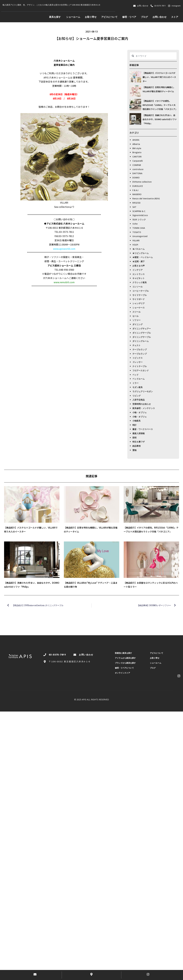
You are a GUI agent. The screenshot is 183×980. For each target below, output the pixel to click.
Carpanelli (138, 161)
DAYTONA (137, 173)
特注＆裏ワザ (139, 442)
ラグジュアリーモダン (143, 391)
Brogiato (137, 152)
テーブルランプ (140, 350)
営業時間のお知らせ (142, 404)
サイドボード (139, 299)
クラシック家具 (140, 282)
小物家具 (136, 421)
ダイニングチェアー (142, 329)
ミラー (135, 383)
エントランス (139, 274)
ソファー (136, 320)
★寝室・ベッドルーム (143, 257)
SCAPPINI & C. (139, 211)
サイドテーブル (140, 295)
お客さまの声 (139, 266)
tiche (135, 224)
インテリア (138, 270)
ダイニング (138, 324)
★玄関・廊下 (139, 261)
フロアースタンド (141, 370)
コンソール (138, 287)
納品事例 (136, 446)
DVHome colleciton (142, 182)
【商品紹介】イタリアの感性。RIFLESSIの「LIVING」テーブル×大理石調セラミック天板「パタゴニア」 (160, 105)
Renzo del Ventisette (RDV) (146, 199)
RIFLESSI (136, 203)
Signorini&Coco (140, 215)
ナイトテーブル (140, 366)
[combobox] (153, 56)
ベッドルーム (139, 379)
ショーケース (139, 308)
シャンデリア (139, 303)
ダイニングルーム (141, 341)
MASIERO (137, 194)
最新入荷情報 (139, 433)
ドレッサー (138, 362)
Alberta (136, 144)
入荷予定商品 (139, 400)
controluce (138, 169)
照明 (134, 438)
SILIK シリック (139, 219)
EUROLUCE (138, 186)
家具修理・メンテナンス (144, 408)
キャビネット (139, 278)
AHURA (136, 140)
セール (135, 316)
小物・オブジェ (140, 412)
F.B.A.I (135, 190)
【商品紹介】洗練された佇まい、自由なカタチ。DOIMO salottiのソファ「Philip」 (160, 119)
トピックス (138, 358)
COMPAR (137, 165)
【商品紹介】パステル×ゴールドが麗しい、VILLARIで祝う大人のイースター (159, 77)
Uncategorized (140, 236)
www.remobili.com (64, 282)
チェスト (136, 345)
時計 (134, 425)
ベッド (135, 375)
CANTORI (137, 157)
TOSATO (137, 232)
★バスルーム (139, 249)
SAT (134, 207)
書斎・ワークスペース (143, 429)
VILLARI (136, 240)
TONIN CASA (139, 228)
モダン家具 (138, 387)
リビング (136, 396)
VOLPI (135, 245)
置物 (134, 450)
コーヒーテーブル (141, 291)
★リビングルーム (141, 253)
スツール (136, 312)
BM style (137, 148)
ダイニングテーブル (142, 333)
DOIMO (136, 178)
